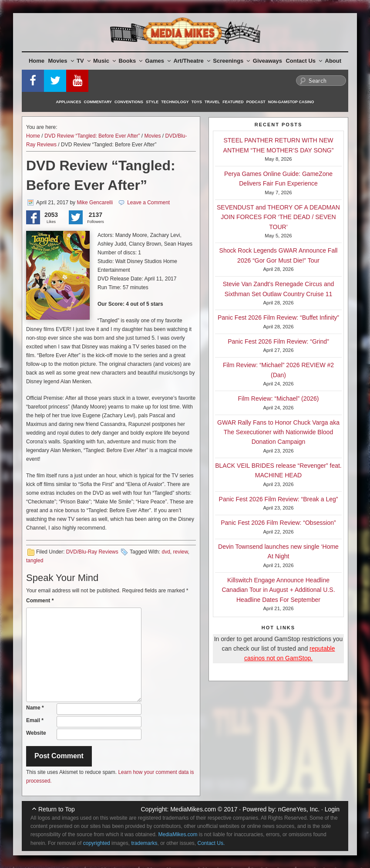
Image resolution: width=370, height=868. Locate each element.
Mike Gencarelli (95, 203)
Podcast (256, 102)
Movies (61, 61)
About (333, 61)
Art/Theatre (192, 61)
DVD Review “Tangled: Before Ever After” (92, 136)
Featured (233, 102)
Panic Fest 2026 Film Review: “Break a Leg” (279, 499)
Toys (197, 102)
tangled (35, 561)
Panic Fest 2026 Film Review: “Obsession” (278, 523)
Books (130, 61)
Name (35, 708)
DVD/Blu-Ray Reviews (92, 552)
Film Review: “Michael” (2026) (279, 399)
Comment (40, 601)
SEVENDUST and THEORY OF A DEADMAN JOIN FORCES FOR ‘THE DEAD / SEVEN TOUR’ (278, 217)
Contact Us (304, 61)
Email (35, 720)
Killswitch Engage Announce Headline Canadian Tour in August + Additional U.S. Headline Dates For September (278, 590)
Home (37, 61)
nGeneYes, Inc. (299, 809)
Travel (212, 102)
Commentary (98, 102)
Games (158, 61)
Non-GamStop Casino (291, 102)
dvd (166, 552)
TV (84, 61)
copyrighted (97, 843)
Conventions (129, 102)
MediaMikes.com (193, 809)
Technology (175, 102)
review (180, 552)
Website (36, 733)
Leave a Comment (148, 203)
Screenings (231, 61)
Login (332, 809)
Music (104, 61)
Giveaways (267, 61)
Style (152, 102)
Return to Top (57, 809)
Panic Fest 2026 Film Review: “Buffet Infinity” (278, 317)
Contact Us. (211, 843)
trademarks (144, 843)
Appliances (69, 102)
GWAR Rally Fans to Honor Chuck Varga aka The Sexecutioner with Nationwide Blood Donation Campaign (278, 432)
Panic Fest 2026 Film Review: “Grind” (278, 341)
